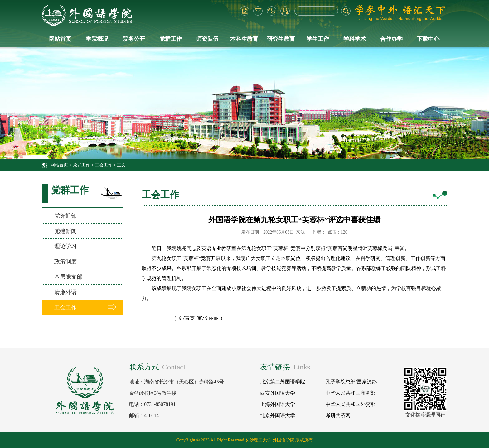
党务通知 (65, 216)
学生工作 (318, 39)
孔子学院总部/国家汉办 (351, 382)
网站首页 (60, 39)
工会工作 (104, 165)
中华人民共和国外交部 (351, 404)
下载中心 (428, 39)
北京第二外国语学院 (283, 382)
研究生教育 (281, 39)
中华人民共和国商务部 (351, 393)
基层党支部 (68, 277)
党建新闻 (65, 231)
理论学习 (65, 246)
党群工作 (171, 39)
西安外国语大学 (278, 393)
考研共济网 (338, 415)
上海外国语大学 (278, 404)
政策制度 (65, 262)
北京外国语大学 (278, 415)
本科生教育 (244, 39)
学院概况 (97, 39)
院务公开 (134, 39)
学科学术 (355, 39)
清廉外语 (65, 292)
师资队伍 (207, 39)
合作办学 (391, 39)
